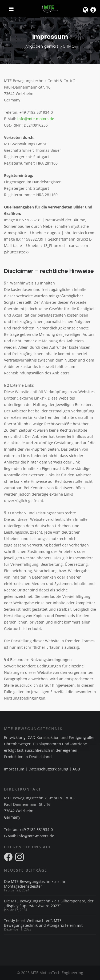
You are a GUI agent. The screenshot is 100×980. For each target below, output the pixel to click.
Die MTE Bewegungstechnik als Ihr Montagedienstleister (35, 884)
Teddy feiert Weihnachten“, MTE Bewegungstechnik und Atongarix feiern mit (43, 923)
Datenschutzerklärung (48, 769)
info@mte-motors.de (36, 119)
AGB (76, 769)
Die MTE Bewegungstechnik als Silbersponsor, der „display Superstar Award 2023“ (49, 903)
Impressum (14, 769)
